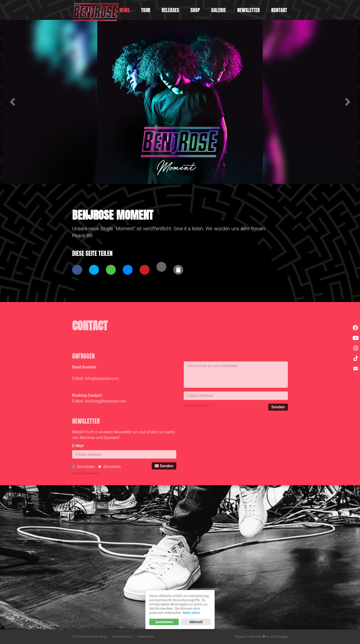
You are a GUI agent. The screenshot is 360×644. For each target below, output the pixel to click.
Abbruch (196, 622)
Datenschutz (122, 637)
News (125, 10)
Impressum (146, 637)
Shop (195, 10)
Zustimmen (164, 622)
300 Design (279, 637)
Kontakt (279, 10)
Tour (146, 10)
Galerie (219, 10)
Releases (170, 10)
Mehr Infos (191, 613)
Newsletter (249, 10)
